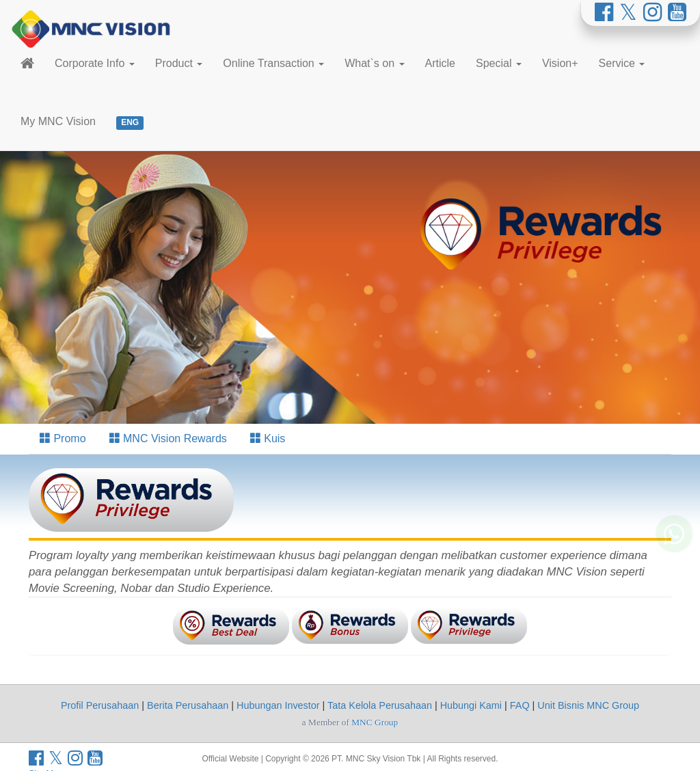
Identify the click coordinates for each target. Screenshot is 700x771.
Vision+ (560, 63)
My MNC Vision (58, 121)
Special (499, 63)
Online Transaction (273, 63)
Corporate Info (95, 63)
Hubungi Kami (471, 705)
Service (622, 63)
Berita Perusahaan (188, 705)
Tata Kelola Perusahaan (380, 705)
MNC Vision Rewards (168, 438)
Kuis (268, 438)
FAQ (520, 705)
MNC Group (375, 722)
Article (440, 63)
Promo (63, 438)
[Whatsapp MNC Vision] (674, 547)
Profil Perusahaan (100, 705)
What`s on (374, 63)
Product (179, 63)
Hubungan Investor (278, 705)
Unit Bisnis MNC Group (588, 705)
